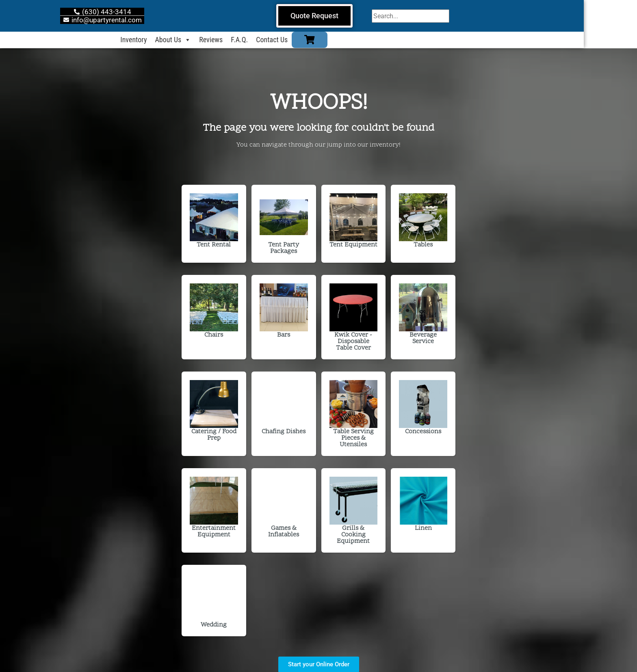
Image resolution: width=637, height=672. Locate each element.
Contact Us (299, 40)
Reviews (238, 40)
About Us (200, 40)
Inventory (160, 40)
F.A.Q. (266, 40)
